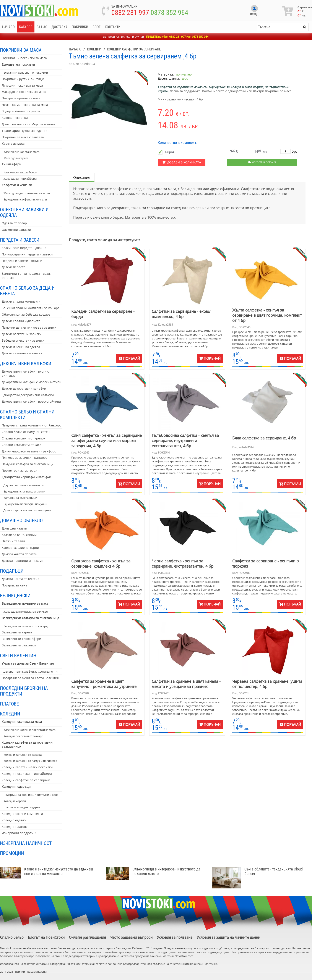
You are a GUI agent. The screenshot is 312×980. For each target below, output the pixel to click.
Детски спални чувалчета (21, 321)
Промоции (12, 853)
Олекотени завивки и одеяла (24, 212)
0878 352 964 (169, 13)
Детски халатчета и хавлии (22, 353)
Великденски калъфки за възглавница (30, 618)
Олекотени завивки (16, 230)
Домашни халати (14, 528)
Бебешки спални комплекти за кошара (31, 308)
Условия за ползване (175, 937)
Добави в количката (182, 162)
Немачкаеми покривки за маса (25, 105)
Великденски (15, 596)
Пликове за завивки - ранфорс (24, 458)
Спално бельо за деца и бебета (27, 291)
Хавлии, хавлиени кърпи (20, 548)
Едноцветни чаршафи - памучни (25, 504)
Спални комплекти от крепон (24, 438)
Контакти (113, 27)
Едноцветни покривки (18, 64)
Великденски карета (17, 632)
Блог (97, 27)
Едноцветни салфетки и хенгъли (25, 199)
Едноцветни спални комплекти (24, 491)
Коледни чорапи (15, 801)
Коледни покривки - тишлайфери (27, 774)
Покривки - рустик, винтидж (23, 79)
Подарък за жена (15, 585)
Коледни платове (15, 827)
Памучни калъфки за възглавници (28, 464)
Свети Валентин (18, 655)
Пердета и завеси (20, 240)
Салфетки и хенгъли (17, 185)
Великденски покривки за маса (25, 603)
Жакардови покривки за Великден (26, 612)
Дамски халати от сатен (19, 554)
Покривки (80, 27)
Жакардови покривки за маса (24, 92)
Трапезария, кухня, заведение (24, 131)
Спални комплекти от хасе (21, 445)
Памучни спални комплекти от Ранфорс (32, 425)
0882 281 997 (130, 13)
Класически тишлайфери (20, 172)
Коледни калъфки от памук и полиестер (30, 761)
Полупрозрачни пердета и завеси (27, 254)
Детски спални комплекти (21, 301)
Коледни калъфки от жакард (23, 755)
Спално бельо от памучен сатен (26, 432)
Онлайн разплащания (87, 937)
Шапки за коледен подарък (22, 807)
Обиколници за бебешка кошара (26, 314)
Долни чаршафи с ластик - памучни (27, 510)
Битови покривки (15, 118)
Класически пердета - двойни (24, 248)
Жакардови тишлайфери (20, 179)
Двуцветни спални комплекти (24, 485)
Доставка (59, 27)
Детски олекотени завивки (22, 334)
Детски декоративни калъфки (24, 388)
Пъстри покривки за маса (21, 98)
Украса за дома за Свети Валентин (28, 663)
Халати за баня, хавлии (19, 535)
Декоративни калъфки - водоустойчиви (31, 401)
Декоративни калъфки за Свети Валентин (31, 672)
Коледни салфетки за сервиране (26, 780)
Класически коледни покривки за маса (29, 730)
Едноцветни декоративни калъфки (28, 395)
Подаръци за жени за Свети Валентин (30, 678)
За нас (42, 27)
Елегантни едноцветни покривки (26, 73)
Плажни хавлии (13, 541)
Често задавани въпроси (131, 937)
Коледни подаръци (16, 787)
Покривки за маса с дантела (23, 137)
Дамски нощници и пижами (23, 561)
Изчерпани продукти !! (19, 833)
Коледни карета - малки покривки (27, 767)
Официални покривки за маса (24, 58)
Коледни (10, 714)
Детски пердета (14, 267)
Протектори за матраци (20, 471)
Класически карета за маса (21, 152)
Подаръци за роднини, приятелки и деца (31, 795)
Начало (8, 27)
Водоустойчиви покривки (21, 111)
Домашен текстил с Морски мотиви (28, 124)
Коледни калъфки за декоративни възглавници (27, 744)
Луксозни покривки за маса (22, 85)
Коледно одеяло (14, 820)
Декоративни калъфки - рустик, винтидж (25, 373)
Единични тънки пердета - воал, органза (26, 276)
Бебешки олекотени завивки (23, 340)
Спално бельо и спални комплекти (27, 415)
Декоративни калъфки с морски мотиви (32, 382)
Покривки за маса (21, 50)
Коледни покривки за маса (22, 722)
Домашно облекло (21, 520)
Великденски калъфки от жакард (25, 626)
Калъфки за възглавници (20, 498)
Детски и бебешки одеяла (21, 347)
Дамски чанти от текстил (20, 579)
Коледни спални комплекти (22, 814)
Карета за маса (13, 144)
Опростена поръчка (262, 162)
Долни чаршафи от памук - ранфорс (29, 451)
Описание (82, 178)
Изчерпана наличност (26, 843)
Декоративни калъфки (26, 363)
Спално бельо (12, 937)
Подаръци (12, 571)
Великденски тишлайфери (21, 639)
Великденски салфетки (19, 645)
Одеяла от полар (14, 223)
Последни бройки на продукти (24, 691)
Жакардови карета (16, 158)
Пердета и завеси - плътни (22, 261)
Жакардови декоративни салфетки (27, 193)
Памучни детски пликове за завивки (29, 327)
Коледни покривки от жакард (23, 736)
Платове (9, 704)
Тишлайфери (11, 164)
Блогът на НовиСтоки (46, 937)
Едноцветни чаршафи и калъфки (26, 477)
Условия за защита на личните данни (228, 937)
